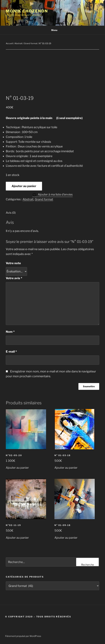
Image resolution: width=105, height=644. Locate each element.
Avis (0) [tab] (11, 213)
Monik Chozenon (27, 11)
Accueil (9, 43)
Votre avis (14, 278)
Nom (10, 332)
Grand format (31, 43)
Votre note (13, 263)
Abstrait (18, 43)
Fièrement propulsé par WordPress (23, 636)
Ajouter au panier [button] (17, 468)
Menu (53, 30)
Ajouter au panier (24, 186)
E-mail (11, 352)
